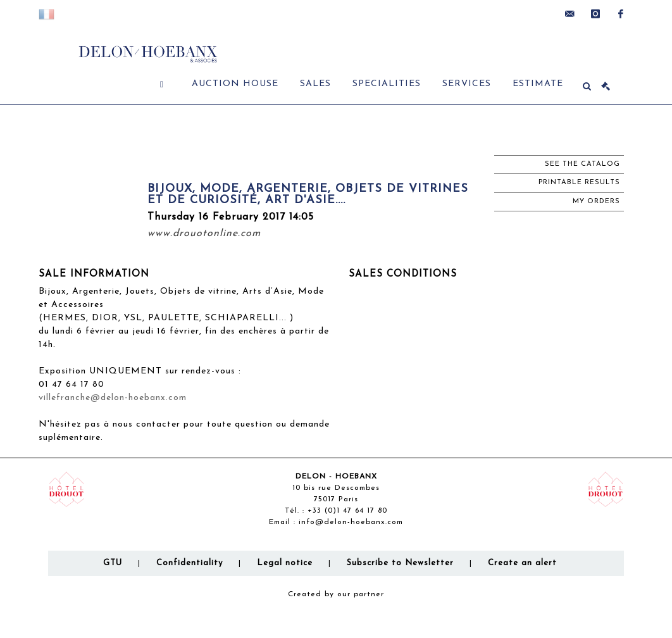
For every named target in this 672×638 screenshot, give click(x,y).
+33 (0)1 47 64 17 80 (347, 511)
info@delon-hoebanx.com (351, 522)
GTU (113, 563)
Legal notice (285, 563)
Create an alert (522, 563)
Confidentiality (190, 563)
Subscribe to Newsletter (400, 563)
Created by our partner (336, 594)
